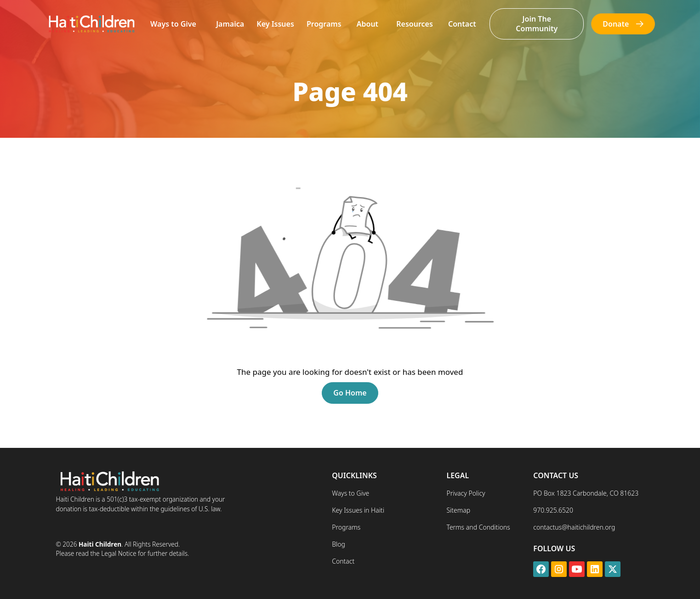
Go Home (350, 393)
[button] (173, 24)
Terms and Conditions (478, 527)
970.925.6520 (553, 510)
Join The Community (537, 24)
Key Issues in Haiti (358, 510)
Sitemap (458, 510)
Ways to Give (173, 24)
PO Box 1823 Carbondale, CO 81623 (586, 493)
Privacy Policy (466, 493)
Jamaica (230, 24)
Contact (462, 24)
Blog (339, 544)
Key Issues (275, 24)
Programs (324, 24)
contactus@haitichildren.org (574, 527)
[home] (91, 24)
